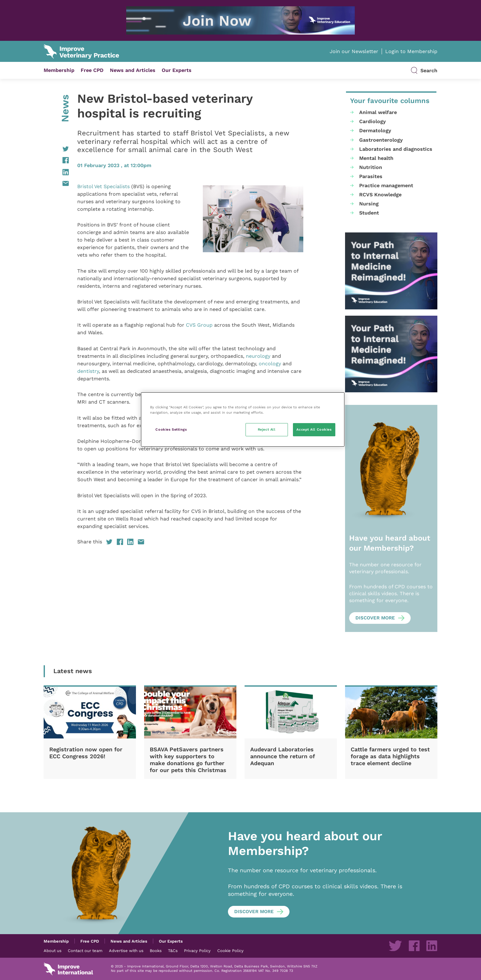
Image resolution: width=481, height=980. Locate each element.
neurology (258, 356)
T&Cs (173, 950)
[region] (243, 419)
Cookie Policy (230, 950)
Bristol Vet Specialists (103, 186)
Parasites (371, 176)
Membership (59, 70)
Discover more (375, 618)
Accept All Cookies (314, 429)
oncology (270, 364)
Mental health (376, 158)
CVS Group (199, 325)
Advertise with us (126, 950)
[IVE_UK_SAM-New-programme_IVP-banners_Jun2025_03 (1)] (240, 20)
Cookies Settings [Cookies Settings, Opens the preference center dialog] (171, 429)
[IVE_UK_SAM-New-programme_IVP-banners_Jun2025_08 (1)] (391, 271)
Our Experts (177, 70)
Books (156, 950)
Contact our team (85, 950)
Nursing (369, 204)
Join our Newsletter (354, 51)
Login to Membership (411, 51)
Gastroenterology (381, 140)
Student (369, 213)
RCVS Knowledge (380, 195)
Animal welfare (378, 112)
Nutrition (371, 167)
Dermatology (375, 131)
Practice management (386, 185)
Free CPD (92, 70)
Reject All (267, 429)
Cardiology (373, 121)
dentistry (88, 371)
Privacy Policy (197, 950)
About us (53, 950)
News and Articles (133, 70)
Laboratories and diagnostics (396, 149)
